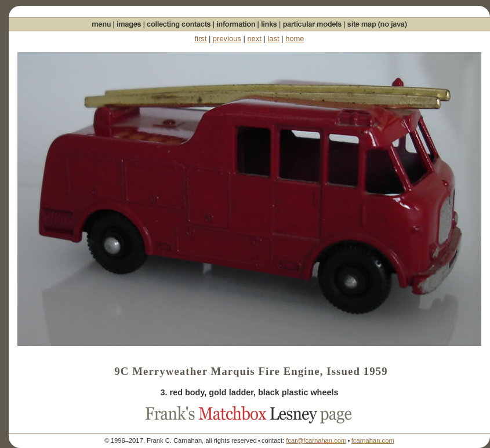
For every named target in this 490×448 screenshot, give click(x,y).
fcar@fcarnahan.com (316, 440)
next (254, 39)
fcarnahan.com (373, 440)
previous (227, 39)
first (200, 39)
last (273, 39)
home (295, 39)
